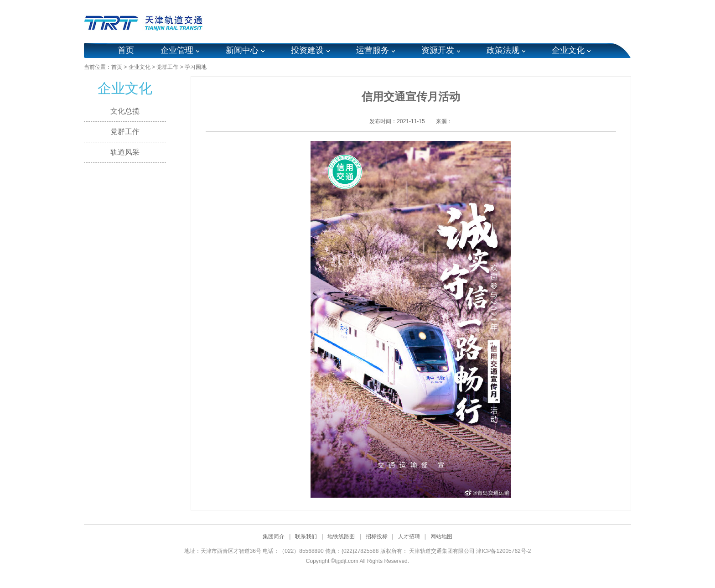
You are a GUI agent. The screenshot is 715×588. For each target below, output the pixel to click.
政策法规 (503, 50)
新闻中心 (242, 50)
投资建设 (307, 50)
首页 (126, 50)
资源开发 (438, 50)
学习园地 (196, 67)
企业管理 (177, 50)
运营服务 (373, 50)
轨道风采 (125, 152)
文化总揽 (125, 111)
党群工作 (167, 67)
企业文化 (568, 50)
